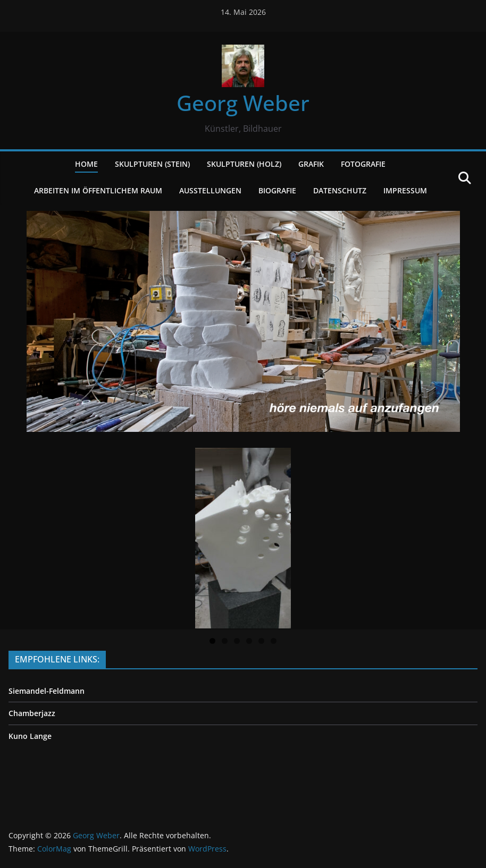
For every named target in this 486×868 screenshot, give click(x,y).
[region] (243, 539)
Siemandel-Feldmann (47, 691)
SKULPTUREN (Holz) (244, 164)
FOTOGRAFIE (363, 164)
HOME (86, 164)
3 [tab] (237, 641)
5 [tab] (261, 641)
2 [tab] (225, 641)
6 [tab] (274, 641)
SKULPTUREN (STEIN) (152, 164)
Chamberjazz (32, 713)
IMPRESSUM (405, 190)
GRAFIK (311, 164)
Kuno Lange (30, 736)
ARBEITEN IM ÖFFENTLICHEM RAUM (98, 190)
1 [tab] (212, 641)
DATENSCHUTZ (340, 190)
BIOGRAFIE (277, 190)
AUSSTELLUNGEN (210, 190)
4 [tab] (249, 641)
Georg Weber (243, 103)
